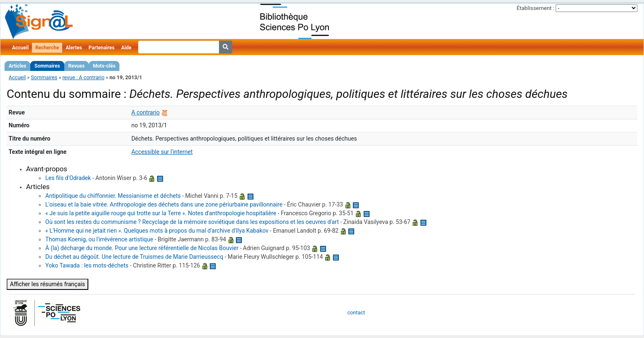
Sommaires (47, 66)
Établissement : (536, 8)
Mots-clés (104, 66)
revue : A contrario (83, 77)
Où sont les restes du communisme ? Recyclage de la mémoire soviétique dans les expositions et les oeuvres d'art (192, 222)
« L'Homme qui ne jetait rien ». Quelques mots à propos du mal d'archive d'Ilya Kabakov (157, 231)
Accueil (20, 48)
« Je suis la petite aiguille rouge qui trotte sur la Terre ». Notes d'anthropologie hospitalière (161, 213)
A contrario (146, 112)
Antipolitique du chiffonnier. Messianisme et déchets (113, 196)
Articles (17, 66)
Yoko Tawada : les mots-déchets (87, 265)
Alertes (74, 48)
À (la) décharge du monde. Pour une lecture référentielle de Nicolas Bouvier (142, 248)
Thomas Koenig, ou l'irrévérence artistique (99, 239)
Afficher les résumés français (47, 284)
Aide (126, 48)
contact (356, 312)
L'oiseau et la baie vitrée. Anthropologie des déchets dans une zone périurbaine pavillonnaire (164, 204)
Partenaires (102, 48)
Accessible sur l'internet (162, 152)
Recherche (47, 48)
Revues (77, 66)
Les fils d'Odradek (68, 178)
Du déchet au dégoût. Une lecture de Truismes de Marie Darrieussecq (134, 257)
